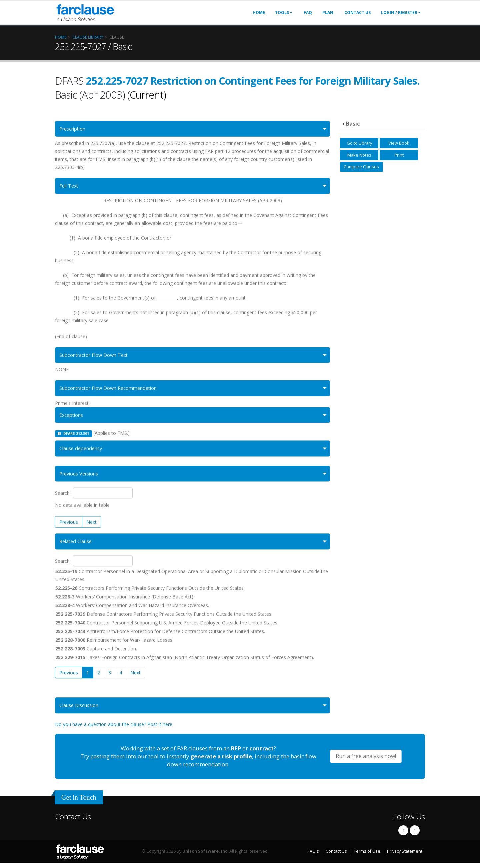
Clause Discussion (81, 710)
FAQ (308, 12)
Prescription (74, 129)
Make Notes (359, 155)
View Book (399, 143)
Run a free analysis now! (366, 761)
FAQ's (313, 856)
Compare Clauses (361, 167)
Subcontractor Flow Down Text (97, 356)
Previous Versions (81, 478)
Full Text (70, 187)
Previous (69, 526)
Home (259, 12)
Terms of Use (367, 856)
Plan (328, 12)
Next (91, 526)
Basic (353, 124)
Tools (282, 12)
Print (399, 155)
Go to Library (359, 143)
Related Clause (77, 546)
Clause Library (88, 37)
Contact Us (357, 12)
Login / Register (399, 12)
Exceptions (73, 418)
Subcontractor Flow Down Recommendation (112, 390)
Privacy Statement (405, 856)
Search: (94, 497)
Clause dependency (83, 452)
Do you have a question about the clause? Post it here (114, 730)
